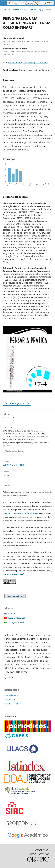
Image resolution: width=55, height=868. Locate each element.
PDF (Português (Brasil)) (18, 403)
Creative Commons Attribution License (20, 513)
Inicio (5, 10)
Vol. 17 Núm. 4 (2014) (32, 10)
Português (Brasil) (16, 622)
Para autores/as (11, 699)
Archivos (15, 10)
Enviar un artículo (15, 596)
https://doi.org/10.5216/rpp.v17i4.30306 (28, 63)
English (11, 613)
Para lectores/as (11, 695)
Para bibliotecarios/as (14, 704)
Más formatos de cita (14, 451)
